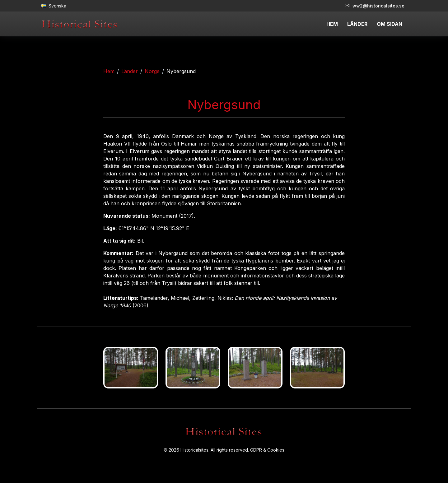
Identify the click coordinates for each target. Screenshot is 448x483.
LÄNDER (357, 24)
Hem (109, 71)
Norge (152, 71)
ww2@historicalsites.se (375, 6)
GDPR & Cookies (267, 450)
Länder (130, 71)
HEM (332, 24)
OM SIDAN (390, 24)
